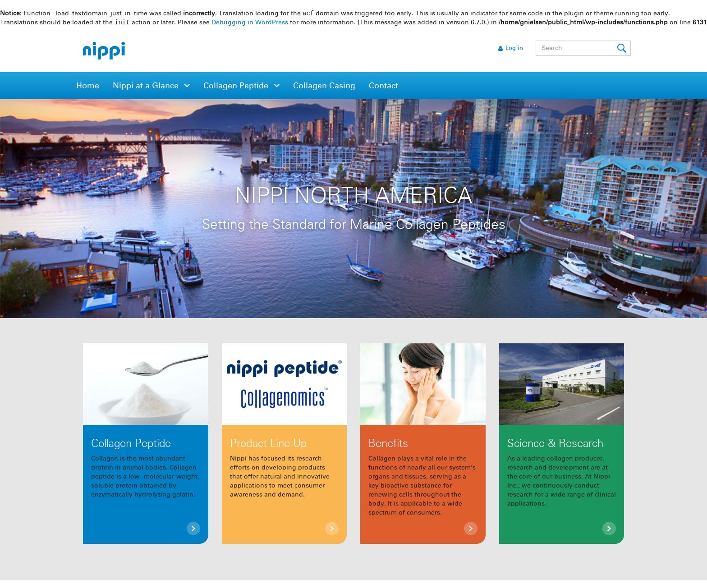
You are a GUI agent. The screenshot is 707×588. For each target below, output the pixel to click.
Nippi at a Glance (147, 87)
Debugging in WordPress (250, 23)
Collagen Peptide (237, 87)
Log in (514, 49)
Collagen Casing (324, 87)
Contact (383, 87)
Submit (622, 49)
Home (88, 87)
